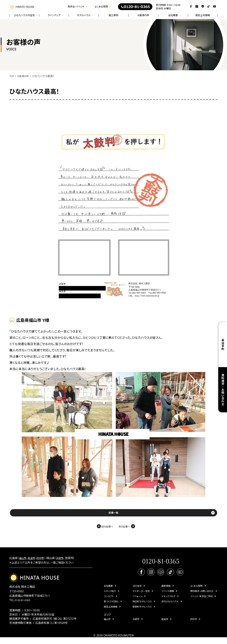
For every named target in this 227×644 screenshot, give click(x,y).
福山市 (23, 561)
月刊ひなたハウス (170, 605)
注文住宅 (137, 590)
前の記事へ (87, 529)
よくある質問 (101, 7)
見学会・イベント (76, 7)
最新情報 (166, 590)
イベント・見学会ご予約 (201, 600)
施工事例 (113, 15)
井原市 (64, 561)
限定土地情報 (203, 15)
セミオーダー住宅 (141, 595)
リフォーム (137, 600)
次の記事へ (141, 529)
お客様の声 (143, 15)
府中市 (43, 561)
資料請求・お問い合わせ (223, 390)
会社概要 (108, 590)
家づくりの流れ (111, 605)
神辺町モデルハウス (142, 605)
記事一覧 (113, 514)
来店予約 (223, 344)
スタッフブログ (168, 600)
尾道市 (33, 561)
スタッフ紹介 (110, 595)
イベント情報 (168, 595)
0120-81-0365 (23, 607)
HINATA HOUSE (36, 582)
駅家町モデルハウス (142, 611)
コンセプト (109, 600)
